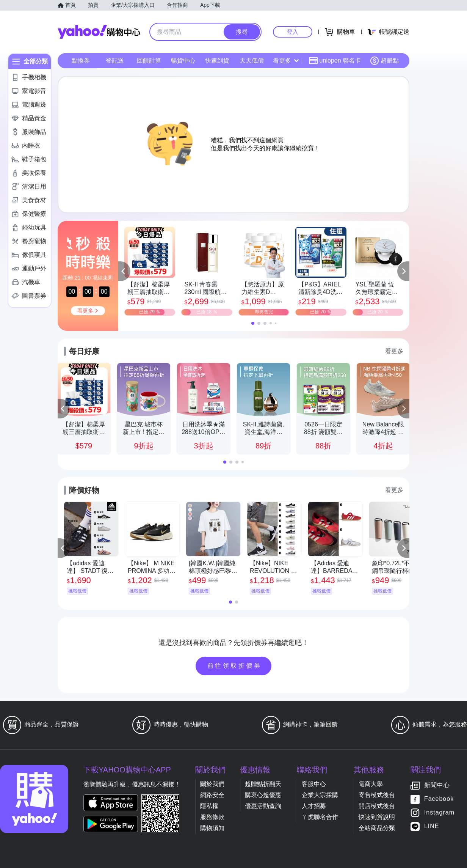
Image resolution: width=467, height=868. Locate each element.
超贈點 (384, 61)
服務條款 (212, 817)
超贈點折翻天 (263, 784)
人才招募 (314, 806)
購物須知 (212, 828)
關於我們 (212, 784)
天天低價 (252, 61)
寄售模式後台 (377, 795)
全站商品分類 (377, 828)
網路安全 (212, 795)
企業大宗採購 (320, 795)
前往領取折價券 (235, 666)
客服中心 (314, 784)
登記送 (115, 61)
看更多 (286, 61)
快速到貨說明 (377, 817)
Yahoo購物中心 (99, 32)
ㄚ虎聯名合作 (320, 817)
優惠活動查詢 (263, 806)
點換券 (81, 61)
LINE (432, 826)
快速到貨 (217, 61)
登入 (293, 32)
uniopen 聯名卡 (335, 61)
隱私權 (209, 806)
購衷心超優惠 (263, 795)
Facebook (439, 799)
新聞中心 (437, 785)
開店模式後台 (377, 806)
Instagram (439, 813)
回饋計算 (149, 61)
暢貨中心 (183, 61)
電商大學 (371, 784)
